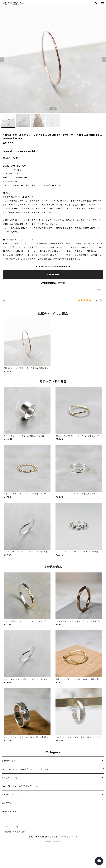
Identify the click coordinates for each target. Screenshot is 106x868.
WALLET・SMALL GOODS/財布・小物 (20, 786)
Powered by (53, 841)
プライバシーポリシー (13, 827)
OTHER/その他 (9, 812)
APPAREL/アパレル (11, 795)
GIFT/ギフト (8, 803)
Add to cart (53, 275)
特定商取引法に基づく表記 (15, 832)
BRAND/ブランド (10, 761)
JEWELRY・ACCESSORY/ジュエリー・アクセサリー (26, 769)
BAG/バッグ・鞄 (10, 778)
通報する (100, 290)
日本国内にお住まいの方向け (53, 283)
